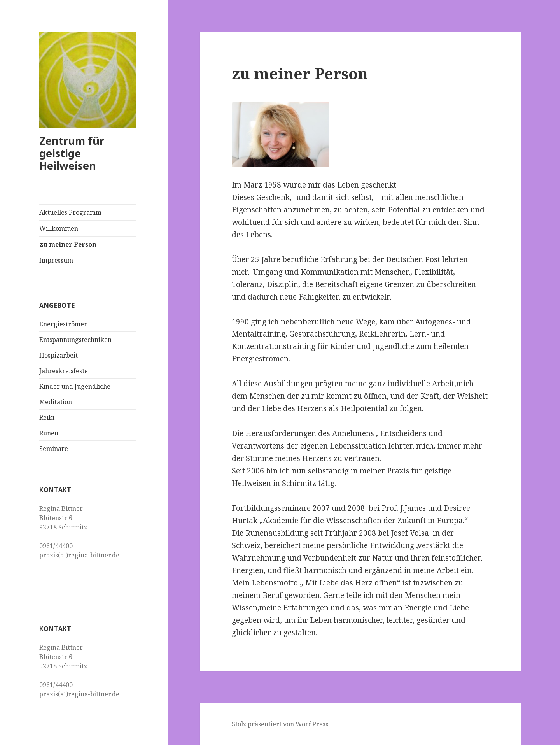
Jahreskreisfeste (64, 371)
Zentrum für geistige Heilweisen (72, 153)
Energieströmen (64, 324)
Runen (49, 433)
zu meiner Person (68, 244)
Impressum (56, 260)
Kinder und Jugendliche (75, 386)
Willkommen (59, 228)
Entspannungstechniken (75, 340)
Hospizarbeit (59, 355)
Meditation (56, 402)
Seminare (54, 449)
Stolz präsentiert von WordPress (280, 724)
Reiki (47, 417)
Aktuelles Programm (70, 212)
